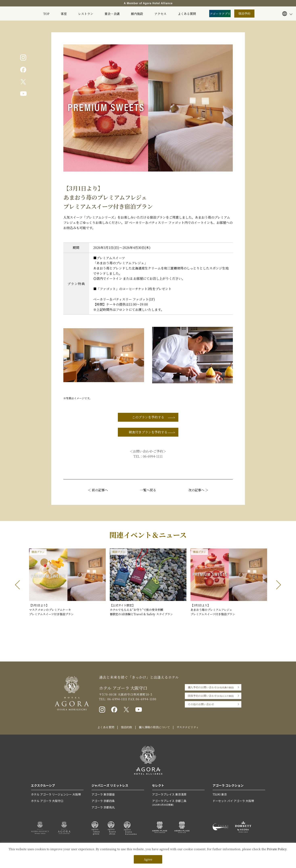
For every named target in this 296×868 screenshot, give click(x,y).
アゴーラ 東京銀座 (103, 794)
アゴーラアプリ (220, 14)
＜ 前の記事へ (98, 490)
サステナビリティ (188, 727)
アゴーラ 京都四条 (103, 801)
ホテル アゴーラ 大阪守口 (47, 801)
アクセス (160, 14)
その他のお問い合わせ (201, 704)
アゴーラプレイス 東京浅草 (169, 794)
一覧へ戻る (148, 490)
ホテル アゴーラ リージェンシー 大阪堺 (56, 794)
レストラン (86, 14)
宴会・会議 (112, 14)
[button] (20, 585)
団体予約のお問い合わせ (211, 696)
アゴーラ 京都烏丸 (103, 807)
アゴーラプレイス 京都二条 (178, 803)
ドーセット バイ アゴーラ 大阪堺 (233, 801)
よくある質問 (187, 14)
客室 (64, 14)
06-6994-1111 (153, 456)
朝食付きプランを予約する (148, 432)
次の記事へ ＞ (198, 490)
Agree (148, 859)
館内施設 (137, 14)
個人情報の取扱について (154, 727)
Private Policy (277, 849)
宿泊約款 (127, 727)
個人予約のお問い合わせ (211, 687)
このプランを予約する (148, 417)
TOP (46, 14)
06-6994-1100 (146, 699)
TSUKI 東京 (220, 794)
